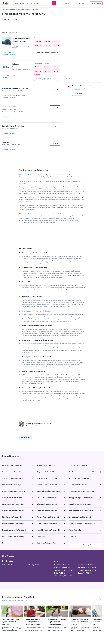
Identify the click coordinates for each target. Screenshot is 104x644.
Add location (78, 94)
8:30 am (38, 71)
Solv (3, 9)
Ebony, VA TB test (84, 573)
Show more (57, 80)
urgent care (70, 273)
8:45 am (47, 71)
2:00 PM (38, 45)
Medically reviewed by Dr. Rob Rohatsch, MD (39, 423)
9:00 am (56, 71)
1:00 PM (38, 41)
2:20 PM (47, 45)
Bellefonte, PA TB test (62, 565)
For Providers (80, 3)
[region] (84, 55)
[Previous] (97, 600)
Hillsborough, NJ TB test (87, 567)
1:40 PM (56, 41)
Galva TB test (7, 565)
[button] (77, 76)
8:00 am (47, 67)
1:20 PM (47, 41)
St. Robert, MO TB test (62, 567)
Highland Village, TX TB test (64, 570)
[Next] (100, 600)
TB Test (15, 9)
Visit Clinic (55, 89)
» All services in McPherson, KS (81, 545)
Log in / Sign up (96, 3)
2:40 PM (56, 45)
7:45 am (38, 67)
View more (37, 49)
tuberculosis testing (70, 275)
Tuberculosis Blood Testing (31, 9)
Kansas (20, 9)
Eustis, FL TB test (60, 573)
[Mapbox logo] (69, 78)
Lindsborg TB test (33, 565)
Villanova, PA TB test (86, 565)
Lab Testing (9, 9)
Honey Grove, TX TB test (63, 576)
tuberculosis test (25, 175)
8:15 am (56, 67)
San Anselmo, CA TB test (87, 570)
